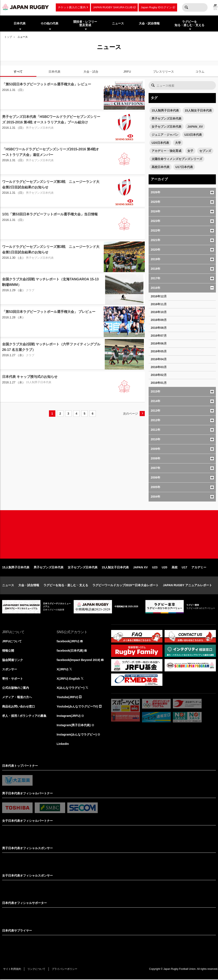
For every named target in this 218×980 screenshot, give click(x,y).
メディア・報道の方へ (17, 698)
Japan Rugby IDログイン (156, 7)
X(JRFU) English (68, 679)
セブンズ (205, 151)
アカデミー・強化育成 (166, 151)
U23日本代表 (193, 135)
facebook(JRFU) (68, 642)
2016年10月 (159, 312)
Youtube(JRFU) (67, 698)
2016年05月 (159, 351)
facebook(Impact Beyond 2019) (79, 660)
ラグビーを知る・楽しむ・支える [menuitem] (189, 23)
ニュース (8, 586)
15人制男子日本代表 (165, 110)
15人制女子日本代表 (198, 110)
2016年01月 (159, 383)
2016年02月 (159, 375)
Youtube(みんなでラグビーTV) (77, 707)
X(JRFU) (62, 670)
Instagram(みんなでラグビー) (77, 735)
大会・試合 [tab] (91, 72)
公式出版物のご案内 (16, 688)
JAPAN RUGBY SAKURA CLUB (113, 7)
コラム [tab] (200, 72)
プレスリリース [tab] (163, 72)
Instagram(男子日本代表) (74, 726)
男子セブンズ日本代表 (166, 119)
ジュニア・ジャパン (165, 135)
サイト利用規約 (12, 970)
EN (215, 9)
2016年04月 (159, 359)
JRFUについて (12, 642)
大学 (178, 143)
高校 (175, 568)
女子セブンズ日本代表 (166, 127)
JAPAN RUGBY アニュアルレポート (187, 586)
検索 (186, 7)
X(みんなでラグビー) (71, 688)
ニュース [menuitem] (118, 23)
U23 (155, 568)
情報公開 (8, 651)
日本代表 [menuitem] (20, 23)
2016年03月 (159, 367)
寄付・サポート (13, 679)
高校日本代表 (161, 167)
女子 (190, 151)
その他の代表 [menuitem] (49, 23)
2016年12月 (159, 296)
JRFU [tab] (127, 72)
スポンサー (10, 670)
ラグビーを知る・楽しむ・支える (66, 586)
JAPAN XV (140, 568)
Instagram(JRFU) (69, 716)
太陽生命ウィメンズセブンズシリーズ (177, 159)
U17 (185, 568)
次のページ (131, 414)
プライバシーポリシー (65, 970)
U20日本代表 (160, 143)
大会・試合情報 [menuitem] (149, 23)
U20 (165, 568)
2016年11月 (159, 304)
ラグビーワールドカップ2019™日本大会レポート (125, 586)
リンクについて (37, 970)
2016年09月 (159, 320)
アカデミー (199, 568)
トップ (8, 37)
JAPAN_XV (195, 127)
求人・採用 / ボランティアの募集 (24, 716)
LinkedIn (63, 744)
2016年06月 (159, 343)
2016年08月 (159, 328)
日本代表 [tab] (54, 72)
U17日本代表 (184, 167)
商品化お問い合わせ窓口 (19, 707)
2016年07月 (159, 336)
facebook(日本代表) (70, 651)
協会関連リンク (13, 660)
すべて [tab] (18, 72)
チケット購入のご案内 (72, 7)
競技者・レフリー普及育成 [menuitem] (85, 23)
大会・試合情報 (29, 586)
